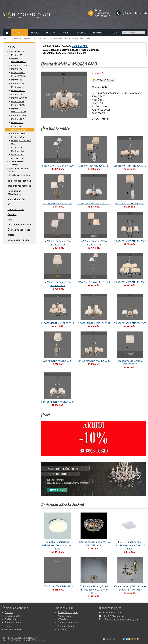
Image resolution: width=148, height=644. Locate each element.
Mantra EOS (17, 55)
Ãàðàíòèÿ (63, 629)
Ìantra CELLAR (18, 158)
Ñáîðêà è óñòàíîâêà (68, 623)
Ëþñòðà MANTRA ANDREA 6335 (130, 323)
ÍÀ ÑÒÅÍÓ (51, 33)
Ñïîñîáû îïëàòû (65, 616)
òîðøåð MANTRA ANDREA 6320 (58, 166)
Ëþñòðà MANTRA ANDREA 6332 (94, 361)
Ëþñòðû (27, 38)
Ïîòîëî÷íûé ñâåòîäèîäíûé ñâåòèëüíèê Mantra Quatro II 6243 (130, 545)
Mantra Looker (18, 72)
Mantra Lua (16, 80)
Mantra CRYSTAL (19, 105)
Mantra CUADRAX (19, 98)
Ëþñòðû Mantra (40, 38)
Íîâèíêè (11, 235)
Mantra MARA (18, 101)
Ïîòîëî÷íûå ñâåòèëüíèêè (19, 181)
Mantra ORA (17, 147)
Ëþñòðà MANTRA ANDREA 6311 (58, 323)
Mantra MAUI (17, 123)
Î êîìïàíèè (9, 612)
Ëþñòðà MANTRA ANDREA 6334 (58, 402)
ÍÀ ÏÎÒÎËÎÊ (35, 33)
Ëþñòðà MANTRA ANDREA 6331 (94, 323)
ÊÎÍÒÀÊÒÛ (98, 33)
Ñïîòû (10, 220)
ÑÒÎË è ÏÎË (66, 33)
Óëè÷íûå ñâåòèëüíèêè (19, 230)
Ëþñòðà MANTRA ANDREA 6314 (94, 203)
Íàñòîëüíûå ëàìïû (16, 209)
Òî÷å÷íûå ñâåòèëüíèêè (19, 225)
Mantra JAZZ (17, 126)
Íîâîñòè (8, 626)
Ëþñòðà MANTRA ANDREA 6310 (130, 282)
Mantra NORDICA (19, 65)
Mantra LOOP (17, 119)
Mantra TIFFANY (19, 76)
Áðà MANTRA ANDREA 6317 (130, 203)
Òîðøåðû (12, 214)
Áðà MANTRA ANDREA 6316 (94, 166)
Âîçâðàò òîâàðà (66, 626)
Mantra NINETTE (19, 115)
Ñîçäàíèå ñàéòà (112, 639)
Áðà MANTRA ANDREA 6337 (58, 361)
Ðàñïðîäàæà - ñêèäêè (18, 240)
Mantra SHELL (18, 151)
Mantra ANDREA (55, 38)
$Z (104, 639)
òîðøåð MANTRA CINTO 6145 (58, 586)
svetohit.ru (7, 38)
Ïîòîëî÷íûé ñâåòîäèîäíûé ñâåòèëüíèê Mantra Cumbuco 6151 (58, 545)
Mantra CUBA (17, 154)
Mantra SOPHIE (18, 133)
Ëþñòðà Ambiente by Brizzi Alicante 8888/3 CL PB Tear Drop (94, 590)
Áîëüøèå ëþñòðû (16, 199)
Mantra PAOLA (18, 91)
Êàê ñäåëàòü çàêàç (68, 612)
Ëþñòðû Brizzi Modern (20, 175)
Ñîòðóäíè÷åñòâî (13, 623)
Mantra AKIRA (18, 87)
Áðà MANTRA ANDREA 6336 (58, 203)
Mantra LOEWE (18, 83)
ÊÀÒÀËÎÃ (18, 38)
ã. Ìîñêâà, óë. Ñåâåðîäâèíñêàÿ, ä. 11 (121, 620)
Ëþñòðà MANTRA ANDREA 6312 (130, 166)
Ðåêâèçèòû (11, 619)
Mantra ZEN (17, 94)
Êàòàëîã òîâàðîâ (13, 616)
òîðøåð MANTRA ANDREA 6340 (94, 282)
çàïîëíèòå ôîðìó (80, 46)
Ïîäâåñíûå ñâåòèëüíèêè (19, 186)
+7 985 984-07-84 (112, 612)
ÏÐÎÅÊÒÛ (113, 33)
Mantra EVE (16, 69)
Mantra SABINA (18, 137)
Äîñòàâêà (63, 619)
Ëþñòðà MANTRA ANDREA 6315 (130, 241)
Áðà (9, 204)
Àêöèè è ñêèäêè (13, 629)
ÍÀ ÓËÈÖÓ (82, 33)
